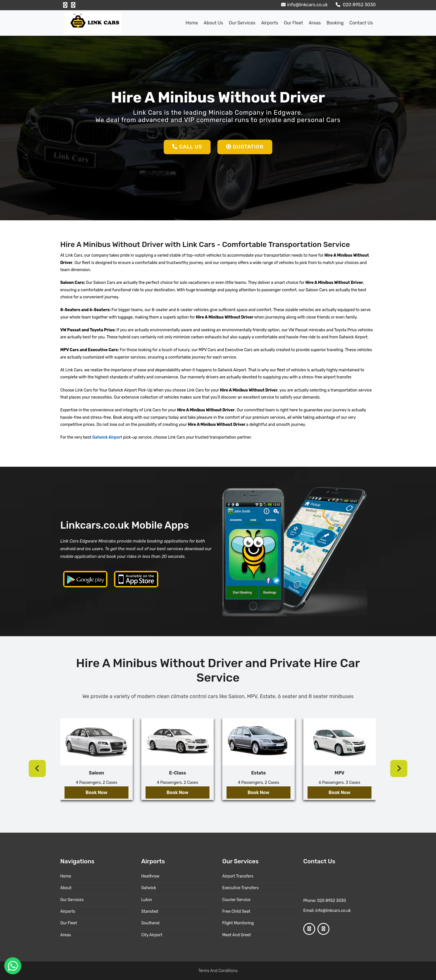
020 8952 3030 (355, 5)
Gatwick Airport (107, 437)
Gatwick (149, 888)
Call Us (187, 147)
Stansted (150, 911)
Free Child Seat (236, 911)
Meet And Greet (237, 935)
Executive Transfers (240, 888)
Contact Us (361, 23)
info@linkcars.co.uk (304, 5)
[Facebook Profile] (65, 5)
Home (192, 23)
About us (213, 23)
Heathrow (150, 876)
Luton (147, 900)
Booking (335, 23)
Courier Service (236, 900)
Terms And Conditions (218, 971)
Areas (315, 23)
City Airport (152, 935)
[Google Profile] (73, 5)
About (66, 888)
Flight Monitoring (238, 923)
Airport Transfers (238, 876)
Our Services (242, 23)
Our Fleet (293, 23)
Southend (150, 923)
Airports (270, 23)
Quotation (245, 147)
